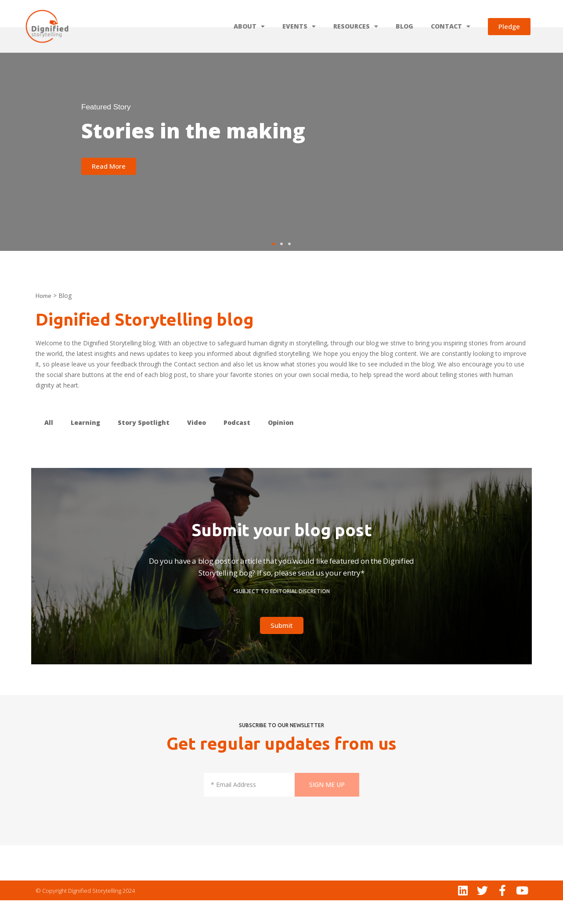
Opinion (281, 446)
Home (43, 319)
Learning (85, 446)
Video (197, 446)
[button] (274, 268)
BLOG (404, 26)
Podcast (237, 446)
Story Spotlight (144, 446)
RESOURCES (356, 26)
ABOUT (249, 26)
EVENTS (299, 26)
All (49, 446)
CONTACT (451, 26)
